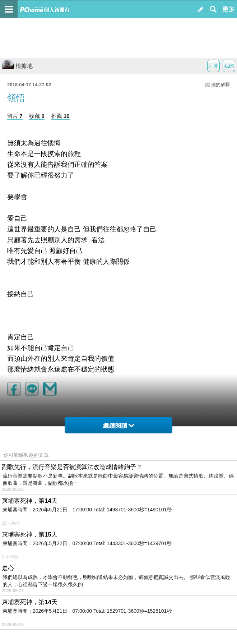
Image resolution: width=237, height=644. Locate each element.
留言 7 (15, 116)
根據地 (17, 66)
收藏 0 (37, 116)
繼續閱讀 (119, 426)
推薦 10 (61, 116)
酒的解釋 (220, 85)
